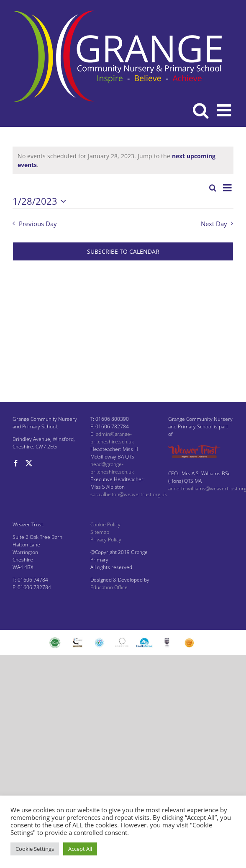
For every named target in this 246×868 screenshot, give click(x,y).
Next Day (214, 224)
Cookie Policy (105, 524)
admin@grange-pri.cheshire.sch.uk (112, 438)
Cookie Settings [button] (35, 849)
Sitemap (100, 532)
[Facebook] (16, 463)
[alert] (123, 160)
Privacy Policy (106, 540)
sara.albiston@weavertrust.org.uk (129, 494)
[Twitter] (29, 463)
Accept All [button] (80, 849)
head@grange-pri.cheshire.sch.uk (112, 468)
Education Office (109, 587)
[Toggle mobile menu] (225, 110)
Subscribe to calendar (123, 251)
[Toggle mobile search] (201, 110)
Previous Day (38, 224)
